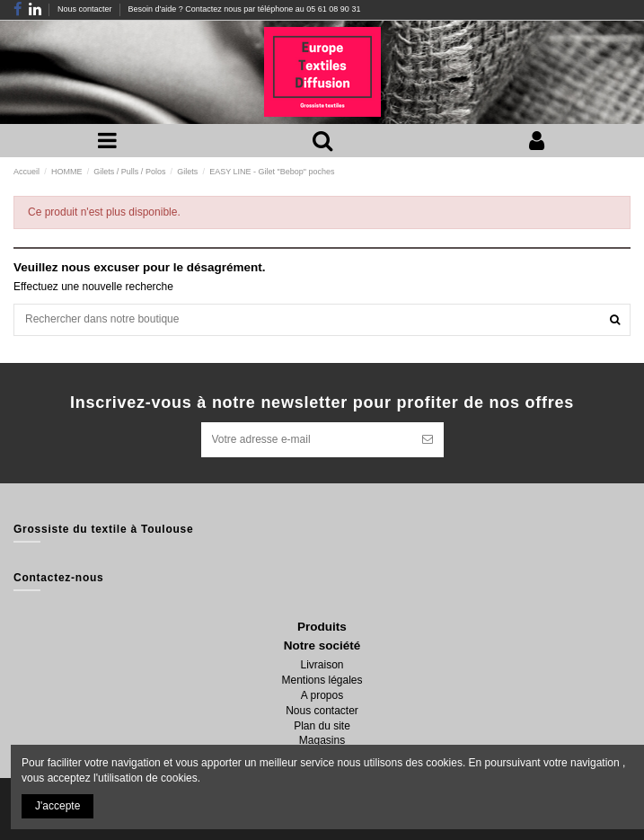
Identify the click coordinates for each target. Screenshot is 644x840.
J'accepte (57, 806)
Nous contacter (86, 9)
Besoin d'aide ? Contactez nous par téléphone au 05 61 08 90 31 (244, 9)
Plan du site (322, 726)
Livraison (322, 665)
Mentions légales (322, 680)
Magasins (322, 740)
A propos (322, 695)
